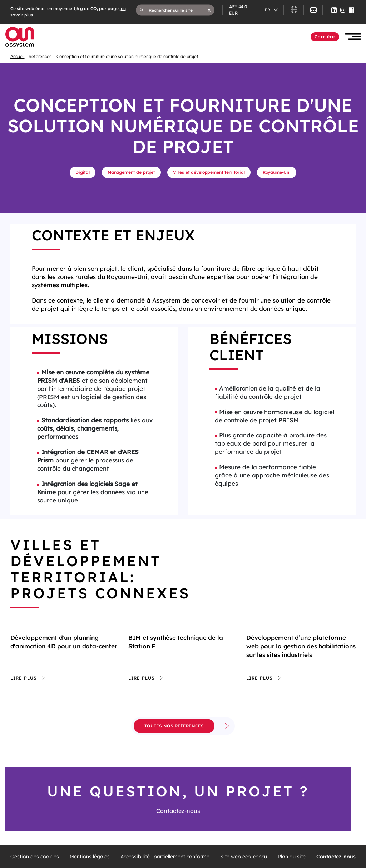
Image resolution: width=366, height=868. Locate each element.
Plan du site (292, 857)
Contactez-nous (178, 811)
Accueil (18, 56)
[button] (209, 10)
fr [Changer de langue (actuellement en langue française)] (268, 10)
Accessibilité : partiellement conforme (165, 857)
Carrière (325, 37)
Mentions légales (90, 857)
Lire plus (24, 678)
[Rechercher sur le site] (178, 10)
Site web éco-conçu (244, 857)
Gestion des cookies (35, 857)
